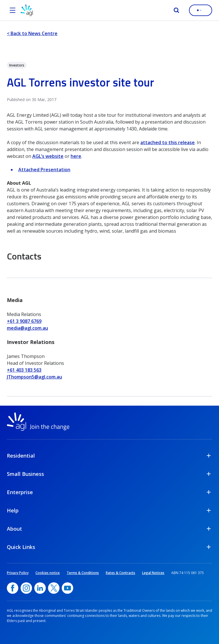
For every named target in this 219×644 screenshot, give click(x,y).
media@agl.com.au (27, 328)
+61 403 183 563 (24, 370)
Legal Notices (153, 573)
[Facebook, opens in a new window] (13, 588)
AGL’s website (48, 156)
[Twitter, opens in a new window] (54, 588)
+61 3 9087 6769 (24, 321)
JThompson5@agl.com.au (34, 377)
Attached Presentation (44, 170)
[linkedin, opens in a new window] (40, 588)
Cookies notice (48, 573)
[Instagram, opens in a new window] (26, 588)
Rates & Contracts (121, 573)
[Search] (176, 10)
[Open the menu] (13, 10)
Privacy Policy (18, 573)
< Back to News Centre (32, 33)
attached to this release (168, 142)
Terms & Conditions (83, 573)
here (76, 156)
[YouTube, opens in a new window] (67, 588)
